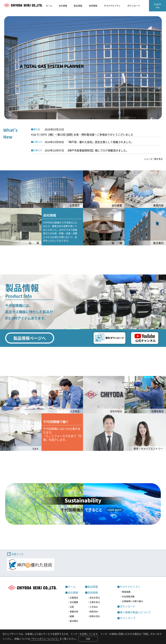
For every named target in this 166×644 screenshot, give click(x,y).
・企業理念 (73, 598)
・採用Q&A (93, 611)
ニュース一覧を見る (153, 159)
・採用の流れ (94, 616)
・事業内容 (73, 611)
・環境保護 (125, 592)
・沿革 (71, 607)
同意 (88, 639)
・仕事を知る (94, 602)
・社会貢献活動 (127, 596)
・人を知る (93, 607)
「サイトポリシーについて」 (45, 639)
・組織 (71, 616)
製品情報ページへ (30, 338)
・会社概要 (73, 602)
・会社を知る (94, 598)
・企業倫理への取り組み (131, 601)
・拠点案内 (73, 621)
